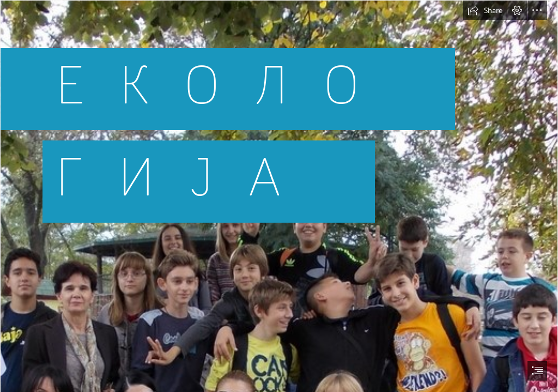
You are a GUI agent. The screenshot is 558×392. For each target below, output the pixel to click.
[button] (485, 10)
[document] (279, 196)
